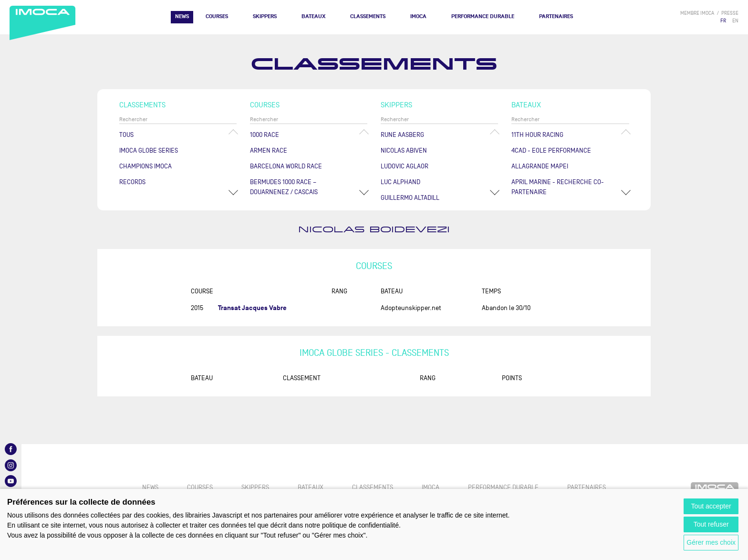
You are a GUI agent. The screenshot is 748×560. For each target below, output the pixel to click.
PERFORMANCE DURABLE (483, 16)
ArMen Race (269, 150)
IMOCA (418, 16)
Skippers (265, 16)
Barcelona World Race (286, 166)
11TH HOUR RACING (537, 135)
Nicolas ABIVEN (404, 150)
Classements (368, 16)
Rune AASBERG (402, 135)
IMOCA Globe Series (149, 150)
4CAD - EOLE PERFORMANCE (551, 150)
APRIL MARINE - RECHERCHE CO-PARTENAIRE (558, 187)
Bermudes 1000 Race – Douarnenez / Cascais (284, 187)
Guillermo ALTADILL (410, 198)
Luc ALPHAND (400, 182)
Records (132, 182)
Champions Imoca (145, 166)
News (182, 16)
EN (735, 21)
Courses (217, 16)
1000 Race (265, 135)
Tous (126, 135)
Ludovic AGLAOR (405, 166)
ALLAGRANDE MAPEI (540, 166)
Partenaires (556, 16)
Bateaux (313, 16)
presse (730, 13)
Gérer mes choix (711, 542)
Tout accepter (711, 506)
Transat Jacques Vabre (252, 308)
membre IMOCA (697, 13)
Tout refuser (711, 524)
